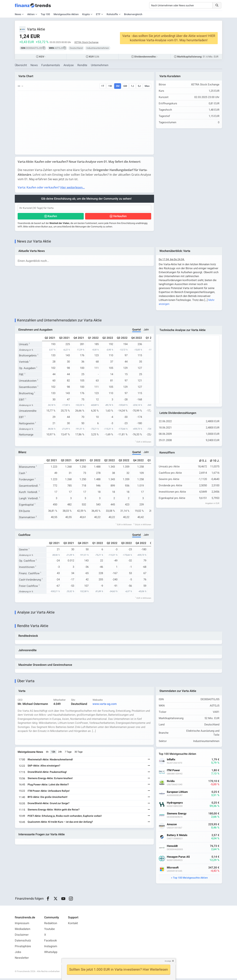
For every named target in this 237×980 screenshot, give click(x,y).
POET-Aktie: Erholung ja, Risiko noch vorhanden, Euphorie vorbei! (65, 817)
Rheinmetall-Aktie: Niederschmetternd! (50, 761)
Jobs (18, 954)
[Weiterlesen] (149, 761)
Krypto (86, 14)
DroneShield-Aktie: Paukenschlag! (47, 773)
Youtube (50, 931)
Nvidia (171, 783)
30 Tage (79, 753)
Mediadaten (23, 931)
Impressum (22, 925)
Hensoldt (172, 847)
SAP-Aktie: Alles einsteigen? (44, 767)
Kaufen (52, 217)
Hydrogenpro (175, 804)
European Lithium (177, 793)
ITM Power (174, 772)
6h (47, 753)
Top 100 (45, 14)
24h (60, 753)
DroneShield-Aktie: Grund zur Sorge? (49, 805)
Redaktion (51, 925)
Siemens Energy (177, 815)
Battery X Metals (177, 837)
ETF (98, 14)
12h (53, 753)
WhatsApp (51, 954)
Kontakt (73, 925)
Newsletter (22, 959)
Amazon (172, 826)
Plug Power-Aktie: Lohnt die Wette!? (48, 786)
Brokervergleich (133, 14)
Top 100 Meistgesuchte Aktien (190, 879)
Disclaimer (22, 936)
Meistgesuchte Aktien (66, 14)
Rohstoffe (112, 14)
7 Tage (68, 753)
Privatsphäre (23, 948)
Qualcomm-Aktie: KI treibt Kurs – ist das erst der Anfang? (60, 824)
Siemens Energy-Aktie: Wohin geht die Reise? (54, 811)
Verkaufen (120, 217)
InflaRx (171, 761)
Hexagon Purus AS (178, 858)
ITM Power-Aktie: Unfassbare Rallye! (49, 792)
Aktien (31, 14)
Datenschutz (23, 942)
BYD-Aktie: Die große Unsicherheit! (48, 799)
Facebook (51, 942)
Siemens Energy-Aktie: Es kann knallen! (50, 780)
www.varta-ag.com (105, 705)
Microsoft (173, 869)
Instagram (51, 948)
